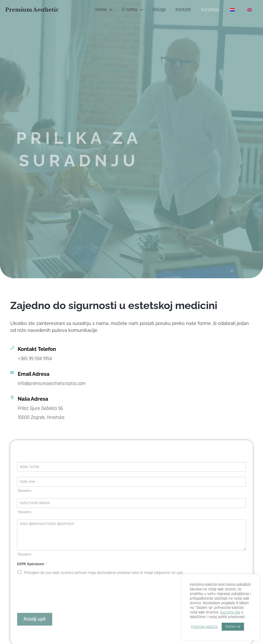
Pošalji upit (35, 619)
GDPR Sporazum (32, 564)
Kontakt (183, 10)
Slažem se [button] (233, 627)
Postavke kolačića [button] (204, 627)
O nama (130, 10)
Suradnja (210, 10)
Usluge (159, 10)
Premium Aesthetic (32, 10)
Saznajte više (230, 612)
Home (101, 10)
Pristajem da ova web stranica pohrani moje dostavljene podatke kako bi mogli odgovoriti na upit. (104, 573)
